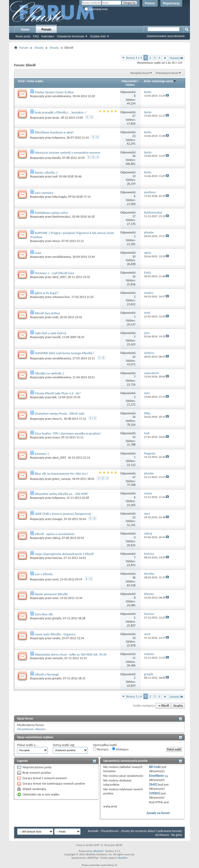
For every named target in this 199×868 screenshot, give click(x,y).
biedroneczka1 (62, 217)
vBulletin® (99, 851)
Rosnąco (101, 749)
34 (134, 417)
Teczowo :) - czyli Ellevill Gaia (54, 273)
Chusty (39, 48)
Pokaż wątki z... (27, 745)
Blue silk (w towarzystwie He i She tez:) (61, 474)
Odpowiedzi (129, 81)
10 (134, 257)
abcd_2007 (59, 277)
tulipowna (59, 138)
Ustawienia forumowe (71, 36)
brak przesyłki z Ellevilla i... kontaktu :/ (61, 112)
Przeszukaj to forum (167, 73)
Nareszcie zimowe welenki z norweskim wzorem (68, 152)
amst (55, 579)
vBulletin (122, 858)
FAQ (36, 36)
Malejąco (120, 749)
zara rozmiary (44, 193)
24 (134, 357)
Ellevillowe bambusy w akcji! (54, 132)
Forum (46, 30)
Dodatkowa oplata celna (51, 213)
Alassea (40, 729)
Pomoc (150, 3)
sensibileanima (62, 96)
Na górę (178, 706)
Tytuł (21, 81)
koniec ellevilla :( (46, 172)
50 (134, 156)
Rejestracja (171, 3)
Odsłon (130, 85)
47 (134, 477)
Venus (56, 241)
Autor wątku (35, 81)
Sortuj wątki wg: (64, 745)
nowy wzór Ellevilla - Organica (55, 634)
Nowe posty (23, 36)
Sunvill (56, 337)
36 (134, 578)
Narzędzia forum (140, 73)
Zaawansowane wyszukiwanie (166, 36)
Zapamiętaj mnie (96, 9)
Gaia (38, 253)
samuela (58, 658)
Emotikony (156, 776)
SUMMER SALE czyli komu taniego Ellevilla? (64, 353)
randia (56, 638)
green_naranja (62, 479)
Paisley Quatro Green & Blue (54, 92)
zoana (56, 437)
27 (134, 116)
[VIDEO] (155, 793)
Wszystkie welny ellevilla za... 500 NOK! (62, 494)
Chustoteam (25, 729)
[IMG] (153, 784)
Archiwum (162, 835)
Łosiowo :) (42, 454)
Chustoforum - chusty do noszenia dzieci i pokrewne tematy (141, 831)
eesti (55, 317)
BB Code (155, 767)
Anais (56, 118)
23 (134, 136)
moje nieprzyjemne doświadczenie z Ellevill (64, 554)
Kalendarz (48, 36)
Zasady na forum (158, 813)
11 (134, 658)
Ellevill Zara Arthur (48, 313)
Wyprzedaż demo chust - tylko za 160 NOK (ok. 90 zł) (71, 654)
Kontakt (93, 831)
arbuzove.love (61, 297)
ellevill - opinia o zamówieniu (55, 534)
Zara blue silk (44, 614)
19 (134, 176)
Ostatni (177, 58)
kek (55, 397)
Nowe (25, 30)
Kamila (57, 158)
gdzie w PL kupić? (47, 293)
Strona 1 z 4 (134, 58)
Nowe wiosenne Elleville (52, 594)
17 (134, 216)
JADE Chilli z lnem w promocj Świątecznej (63, 514)
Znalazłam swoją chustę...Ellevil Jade (60, 413)
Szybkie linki (98, 36)
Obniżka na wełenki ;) (50, 373)
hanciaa (57, 558)
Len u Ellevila (44, 574)
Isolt (55, 176)
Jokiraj (56, 538)
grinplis (57, 618)
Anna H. (57, 419)
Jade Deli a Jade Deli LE (51, 333)
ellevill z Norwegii (47, 674)
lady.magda (59, 197)
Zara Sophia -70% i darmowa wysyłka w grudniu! (68, 433)
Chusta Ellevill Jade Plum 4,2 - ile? (58, 393)
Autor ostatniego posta (160, 81)
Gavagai (57, 519)
